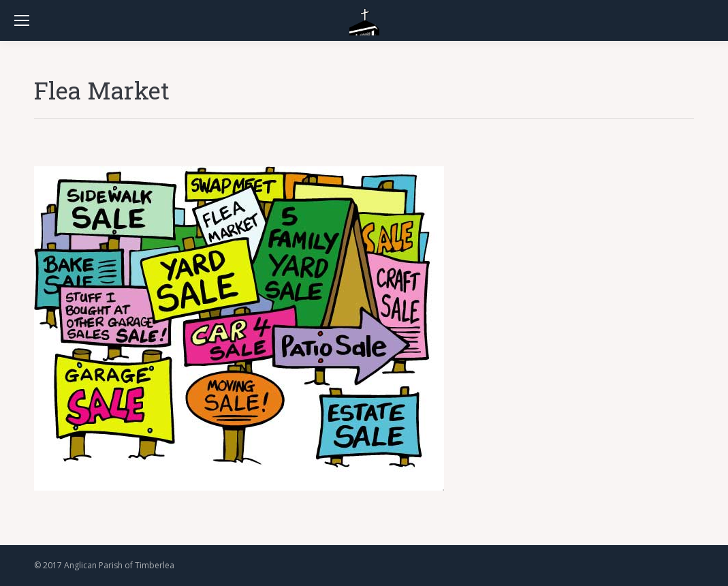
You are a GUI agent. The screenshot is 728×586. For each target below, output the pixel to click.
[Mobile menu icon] (22, 20)
